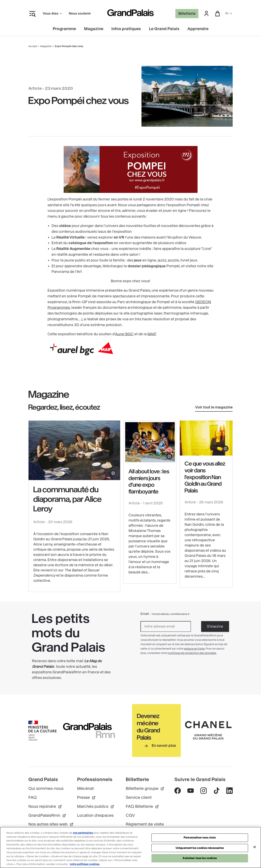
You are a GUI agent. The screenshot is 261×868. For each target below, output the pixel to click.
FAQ (33, 797)
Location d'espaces (95, 815)
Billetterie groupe (145, 789)
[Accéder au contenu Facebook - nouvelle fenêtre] (178, 791)
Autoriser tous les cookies (200, 860)
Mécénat (85, 789)
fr (229, 13)
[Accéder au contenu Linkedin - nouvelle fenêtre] (229, 791)
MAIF (152, 334)
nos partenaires (83, 835)
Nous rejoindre (45, 806)
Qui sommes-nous (46, 789)
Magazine (94, 29)
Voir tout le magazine (214, 407)
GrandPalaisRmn (47, 815)
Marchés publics (96, 806)
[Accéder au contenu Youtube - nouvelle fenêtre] (190, 791)
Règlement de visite (145, 824)
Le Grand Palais (164, 29)
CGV (130, 815)
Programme (64, 29)
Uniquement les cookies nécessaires (200, 850)
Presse (86, 797)
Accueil (33, 46)
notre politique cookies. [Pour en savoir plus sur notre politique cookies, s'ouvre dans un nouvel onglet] (85, 866)
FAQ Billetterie (142, 806)
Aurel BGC (124, 334)
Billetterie (187, 14)
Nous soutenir (80, 13)
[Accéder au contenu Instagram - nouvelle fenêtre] (203, 791)
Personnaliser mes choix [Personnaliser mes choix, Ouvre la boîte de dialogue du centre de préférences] (200, 840)
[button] (206, 14)
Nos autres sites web (51, 824)
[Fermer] (255, 849)
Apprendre (198, 29)
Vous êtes (53, 13)
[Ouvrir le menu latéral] (32, 14)
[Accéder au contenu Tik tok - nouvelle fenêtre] (216, 791)
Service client (139, 797)
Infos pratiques (126, 29)
